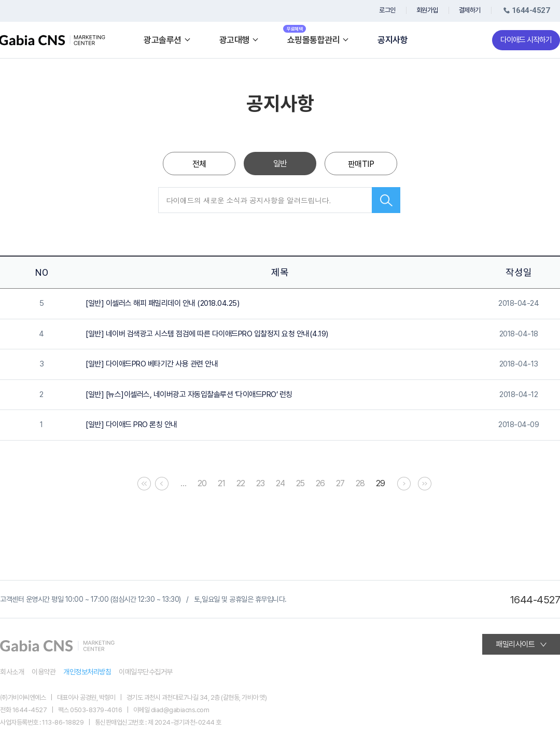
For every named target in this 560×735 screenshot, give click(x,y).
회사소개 (12, 672)
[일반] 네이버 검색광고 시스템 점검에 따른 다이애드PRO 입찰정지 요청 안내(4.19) (207, 334)
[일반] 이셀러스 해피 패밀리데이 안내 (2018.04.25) (162, 303)
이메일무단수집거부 (146, 672)
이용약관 (44, 672)
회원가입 (427, 10)
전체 (199, 164)
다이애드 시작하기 (526, 40)
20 (202, 483)
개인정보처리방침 (87, 672)
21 (222, 483)
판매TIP (361, 164)
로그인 (387, 10)
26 (320, 483)
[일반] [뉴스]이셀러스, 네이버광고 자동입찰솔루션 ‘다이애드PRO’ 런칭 (189, 394)
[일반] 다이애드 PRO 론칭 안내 (131, 425)
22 (241, 483)
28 (360, 483)
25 (300, 483)
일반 (280, 164)
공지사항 (393, 40)
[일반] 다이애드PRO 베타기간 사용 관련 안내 (152, 364)
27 (340, 483)
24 (281, 483)
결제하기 (470, 10)
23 (261, 483)
